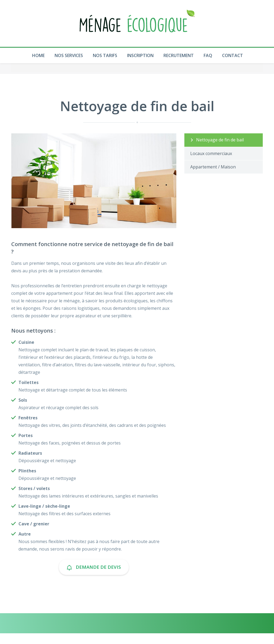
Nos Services (69, 55)
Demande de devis (94, 567)
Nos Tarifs (105, 55)
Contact (233, 55)
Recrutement (179, 55)
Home (38, 55)
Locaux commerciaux (211, 153)
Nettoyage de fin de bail (220, 140)
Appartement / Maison (213, 167)
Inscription (140, 55)
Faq (208, 55)
